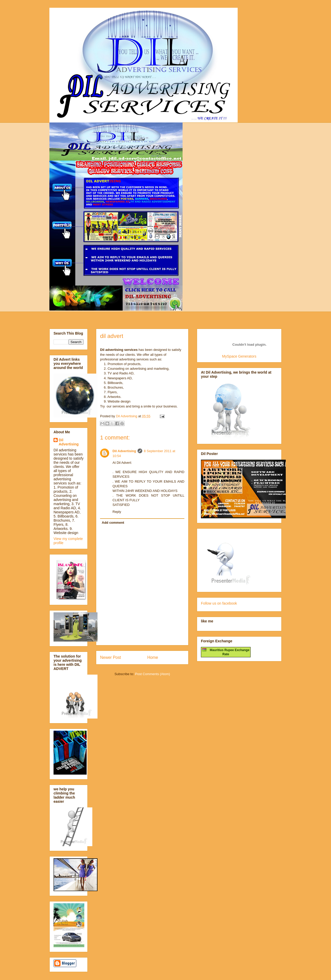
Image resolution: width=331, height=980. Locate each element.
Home (153, 657)
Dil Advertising (124, 451)
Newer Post (111, 657)
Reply (117, 512)
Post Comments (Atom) (152, 674)
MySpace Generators (239, 356)
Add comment (113, 523)
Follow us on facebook (219, 603)
